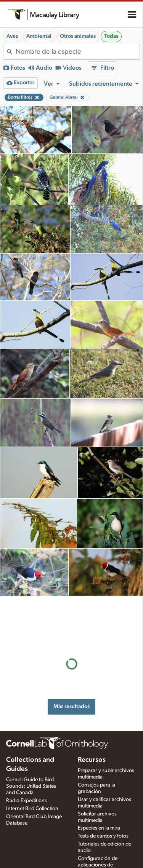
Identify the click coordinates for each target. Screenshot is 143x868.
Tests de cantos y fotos (103, 827)
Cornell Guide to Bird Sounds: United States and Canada (31, 777)
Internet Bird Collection (32, 800)
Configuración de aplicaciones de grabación (98, 856)
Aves (12, 36)
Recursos (92, 751)
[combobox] (78, 52)
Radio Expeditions (27, 792)
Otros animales (78, 36)
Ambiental (39, 36)
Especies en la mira (99, 819)
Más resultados (71, 657)
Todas (111, 36)
